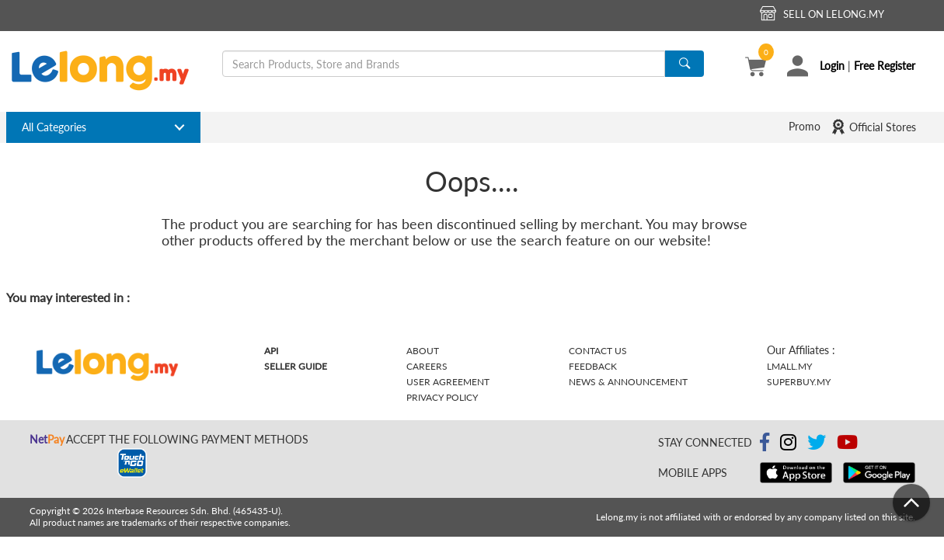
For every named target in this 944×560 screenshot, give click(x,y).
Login (832, 66)
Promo (805, 126)
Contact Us (598, 351)
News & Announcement (628, 382)
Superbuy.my (799, 382)
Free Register (885, 66)
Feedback (593, 366)
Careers (427, 366)
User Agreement (448, 382)
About (423, 351)
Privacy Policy (442, 397)
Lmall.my (789, 366)
